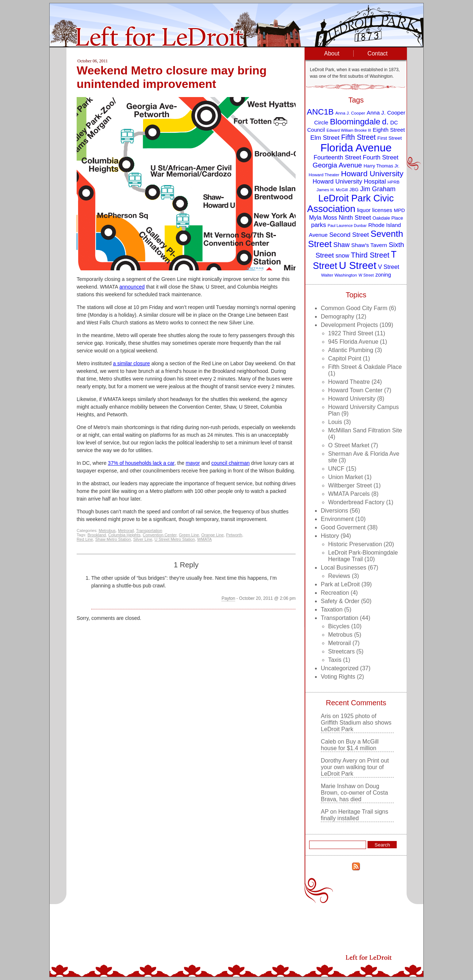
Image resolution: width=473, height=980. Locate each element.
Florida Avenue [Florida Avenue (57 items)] (356, 148)
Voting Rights (338, 677)
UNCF (336, 469)
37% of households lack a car (141, 463)
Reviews (339, 576)
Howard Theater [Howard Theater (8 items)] (324, 175)
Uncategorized (340, 668)
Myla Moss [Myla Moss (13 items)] (323, 217)
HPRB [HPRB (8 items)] (394, 182)
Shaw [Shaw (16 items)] (341, 245)
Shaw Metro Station (113, 539)
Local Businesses (344, 568)
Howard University (352, 399)
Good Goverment (343, 527)
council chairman (230, 463)
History (330, 536)
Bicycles (339, 626)
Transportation (149, 530)
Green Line (189, 535)
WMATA (204, 539)
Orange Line (212, 535)
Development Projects (349, 325)
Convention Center (160, 535)
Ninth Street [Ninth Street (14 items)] (355, 218)
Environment (337, 519)
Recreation (335, 593)
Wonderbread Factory (356, 502)
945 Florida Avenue (353, 342)
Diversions (334, 511)
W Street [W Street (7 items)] (366, 275)
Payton (228, 598)
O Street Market (349, 445)
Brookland (97, 535)
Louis (335, 422)
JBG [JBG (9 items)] (354, 190)
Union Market (345, 477)
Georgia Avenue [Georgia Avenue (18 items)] (337, 165)
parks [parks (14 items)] (318, 225)
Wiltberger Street (350, 485)
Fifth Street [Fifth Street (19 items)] (359, 137)
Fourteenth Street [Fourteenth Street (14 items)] (337, 157)
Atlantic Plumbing (351, 350)
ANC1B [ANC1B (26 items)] (320, 112)
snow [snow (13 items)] (342, 255)
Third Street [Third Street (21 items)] (370, 255)
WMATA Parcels (349, 494)
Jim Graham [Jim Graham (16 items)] (378, 189)
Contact (378, 53)
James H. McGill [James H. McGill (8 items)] (332, 190)
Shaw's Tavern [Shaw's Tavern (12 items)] (369, 245)
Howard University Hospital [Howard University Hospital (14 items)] (349, 182)
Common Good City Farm (354, 308)
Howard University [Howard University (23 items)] (372, 173)
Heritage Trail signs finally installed (355, 815)
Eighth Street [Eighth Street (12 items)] (389, 130)
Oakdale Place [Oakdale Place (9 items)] (388, 218)
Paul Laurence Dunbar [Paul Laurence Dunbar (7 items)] (347, 225)
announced (132, 287)
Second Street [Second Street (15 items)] (349, 235)
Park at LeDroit (340, 584)
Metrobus (107, 530)
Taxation (332, 609)
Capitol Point (345, 358)
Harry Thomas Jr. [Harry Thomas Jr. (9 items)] (381, 166)
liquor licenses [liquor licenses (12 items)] (374, 210)
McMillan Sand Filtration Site (365, 430)
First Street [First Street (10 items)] (390, 138)
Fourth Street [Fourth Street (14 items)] (381, 157)
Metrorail (126, 530)
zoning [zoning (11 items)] (383, 275)
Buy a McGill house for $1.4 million (350, 745)
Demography (338, 317)
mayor (193, 463)
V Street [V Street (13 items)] (389, 267)
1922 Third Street (351, 333)
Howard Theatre (349, 382)
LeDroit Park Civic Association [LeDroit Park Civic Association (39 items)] (350, 203)
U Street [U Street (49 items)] (357, 265)
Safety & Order (340, 601)
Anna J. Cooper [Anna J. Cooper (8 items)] (350, 113)
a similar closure (132, 363)
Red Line (85, 539)
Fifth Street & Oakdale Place (365, 367)
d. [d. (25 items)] (385, 122)
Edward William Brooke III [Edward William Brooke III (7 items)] (349, 130)
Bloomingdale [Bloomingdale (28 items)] (355, 121)
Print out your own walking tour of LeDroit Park (355, 767)
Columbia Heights (124, 535)
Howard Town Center (355, 390)
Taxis (335, 660)
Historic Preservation (355, 544)
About (332, 53)
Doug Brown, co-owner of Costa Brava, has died (354, 793)
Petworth (234, 535)
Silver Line (143, 539)
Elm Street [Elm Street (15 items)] (325, 138)
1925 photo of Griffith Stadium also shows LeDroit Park (356, 723)
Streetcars (341, 651)
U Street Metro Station (175, 539)
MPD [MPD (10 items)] (399, 210)
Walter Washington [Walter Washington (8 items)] (339, 275)
